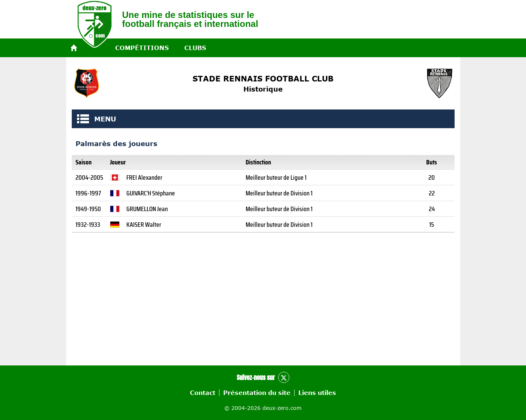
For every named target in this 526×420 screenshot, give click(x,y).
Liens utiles (317, 393)
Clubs (195, 48)
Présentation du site (257, 393)
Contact (203, 393)
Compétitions (142, 48)
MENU (83, 119)
